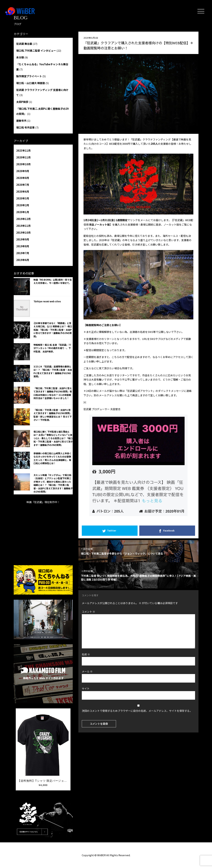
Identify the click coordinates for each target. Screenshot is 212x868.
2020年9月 (23, 171)
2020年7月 (23, 185)
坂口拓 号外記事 (25, 127)
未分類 (20, 57)
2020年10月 (23, 164)
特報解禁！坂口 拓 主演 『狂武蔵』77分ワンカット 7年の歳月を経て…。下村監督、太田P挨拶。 (52, 348)
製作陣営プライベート (29, 76)
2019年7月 (23, 253)
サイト (86, 688)
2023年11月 (23, 150)
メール (87, 671)
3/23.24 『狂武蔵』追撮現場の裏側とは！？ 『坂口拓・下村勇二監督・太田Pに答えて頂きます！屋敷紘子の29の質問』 (53, 372)
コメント (88, 612)
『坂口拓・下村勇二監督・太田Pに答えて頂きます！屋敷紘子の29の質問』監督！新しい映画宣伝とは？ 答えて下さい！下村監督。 (53, 415)
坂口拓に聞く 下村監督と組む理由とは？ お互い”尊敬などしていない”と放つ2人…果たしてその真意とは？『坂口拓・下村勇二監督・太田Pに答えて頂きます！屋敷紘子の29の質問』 (53, 438)
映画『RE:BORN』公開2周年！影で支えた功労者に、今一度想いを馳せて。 (53, 281)
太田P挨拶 (22, 102)
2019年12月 (23, 219)
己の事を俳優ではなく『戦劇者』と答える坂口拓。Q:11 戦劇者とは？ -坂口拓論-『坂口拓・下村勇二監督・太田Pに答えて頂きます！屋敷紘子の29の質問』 (53, 330)
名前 (86, 654)
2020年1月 (23, 212)
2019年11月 (23, 226)
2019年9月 (23, 239)
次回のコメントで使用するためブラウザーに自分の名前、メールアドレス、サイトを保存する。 (137, 711)
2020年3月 (23, 198)
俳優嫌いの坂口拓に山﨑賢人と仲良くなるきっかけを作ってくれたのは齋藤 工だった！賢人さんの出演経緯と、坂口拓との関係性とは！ (52, 458)
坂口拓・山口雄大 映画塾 (31, 83)
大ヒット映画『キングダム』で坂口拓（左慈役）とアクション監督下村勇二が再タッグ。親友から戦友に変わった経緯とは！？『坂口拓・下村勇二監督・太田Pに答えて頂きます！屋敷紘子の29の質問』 (53, 483)
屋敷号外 (21, 121)
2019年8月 (23, 246)
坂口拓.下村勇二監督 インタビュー (36, 51)
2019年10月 (23, 233)
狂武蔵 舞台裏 (24, 44)
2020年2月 (23, 205)
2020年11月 (23, 157)
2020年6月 (23, 191)
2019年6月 (23, 260)
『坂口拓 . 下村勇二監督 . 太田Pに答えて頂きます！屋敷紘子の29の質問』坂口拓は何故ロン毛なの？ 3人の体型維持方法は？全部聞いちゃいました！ (53, 393)
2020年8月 (23, 178)
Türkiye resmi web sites (47, 301)
